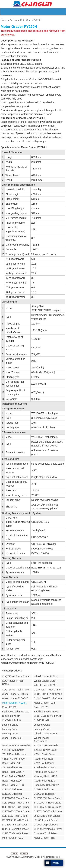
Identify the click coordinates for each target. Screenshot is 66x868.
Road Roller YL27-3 (13, 785)
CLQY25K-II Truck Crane (16, 676)
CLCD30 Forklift (11, 716)
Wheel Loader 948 (12, 738)
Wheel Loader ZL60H (45, 685)
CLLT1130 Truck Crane (15, 816)
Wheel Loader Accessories (41, 740)
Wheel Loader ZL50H (45, 681)
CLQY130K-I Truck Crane (48, 698)
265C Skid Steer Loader (47, 816)
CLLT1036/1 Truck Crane (16, 807)
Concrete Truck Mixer (45, 833)
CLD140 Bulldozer (12, 789)
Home (4, 20)
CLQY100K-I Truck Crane (48, 694)
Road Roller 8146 (12, 763)
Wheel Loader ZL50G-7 (15, 698)
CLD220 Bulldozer (12, 794)
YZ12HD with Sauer (13, 750)
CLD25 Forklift (42, 720)
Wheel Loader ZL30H (45, 676)
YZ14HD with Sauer (45, 754)
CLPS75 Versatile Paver (15, 833)
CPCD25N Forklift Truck (15, 820)
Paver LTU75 (41, 707)
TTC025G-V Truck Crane (48, 803)
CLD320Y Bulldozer (45, 794)
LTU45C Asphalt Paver (15, 825)
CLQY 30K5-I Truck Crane (13, 682)
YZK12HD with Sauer (45, 750)
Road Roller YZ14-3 (45, 767)
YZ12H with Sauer (44, 763)
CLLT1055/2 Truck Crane (48, 807)
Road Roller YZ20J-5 (14, 776)
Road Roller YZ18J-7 (45, 772)
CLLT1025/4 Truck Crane (48, 798)
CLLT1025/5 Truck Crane (16, 803)
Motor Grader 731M (13, 838)
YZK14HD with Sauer (14, 759)
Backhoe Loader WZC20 (16, 712)
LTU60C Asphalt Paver (46, 825)
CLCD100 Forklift (12, 720)
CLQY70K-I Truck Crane (47, 690)
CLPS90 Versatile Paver (15, 829)
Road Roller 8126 (43, 759)
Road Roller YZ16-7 (13, 772)
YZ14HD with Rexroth (14, 754)
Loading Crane (10, 725)
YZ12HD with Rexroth (46, 745)
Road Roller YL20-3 (45, 781)
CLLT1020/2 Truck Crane (16, 798)
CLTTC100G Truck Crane (48, 811)
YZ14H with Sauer (12, 767)
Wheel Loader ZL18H (45, 734)
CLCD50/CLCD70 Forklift (48, 716)
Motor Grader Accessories (16, 745)
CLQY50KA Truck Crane (15, 690)
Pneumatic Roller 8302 (46, 785)
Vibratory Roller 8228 (45, 776)
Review (13, 20)
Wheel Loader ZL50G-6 (15, 694)
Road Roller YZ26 (12, 781)
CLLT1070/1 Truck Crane (16, 811)
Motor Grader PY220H (31, 20)
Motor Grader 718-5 (45, 703)
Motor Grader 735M (45, 838)
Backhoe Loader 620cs (46, 712)
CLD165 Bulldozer (44, 789)
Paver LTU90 (9, 707)
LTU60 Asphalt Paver (45, 820)
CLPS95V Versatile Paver (48, 829)
